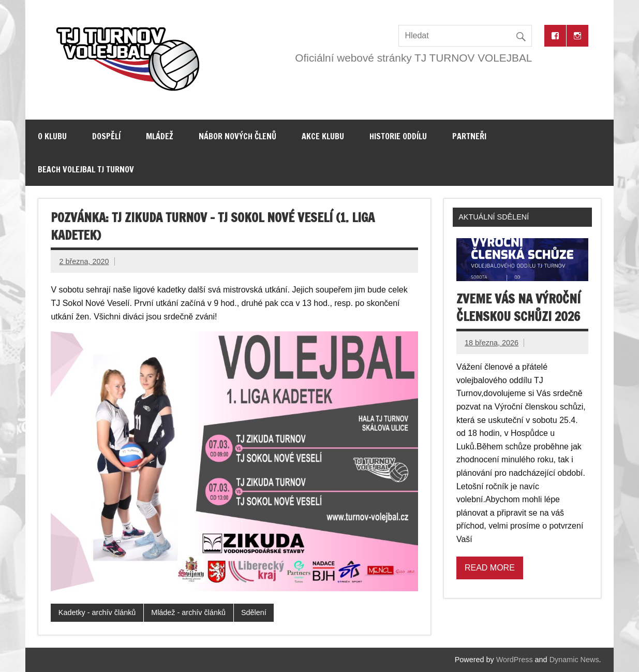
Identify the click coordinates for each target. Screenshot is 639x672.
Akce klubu (323, 136)
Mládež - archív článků (188, 612)
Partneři (469, 136)
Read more (490, 568)
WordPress (515, 660)
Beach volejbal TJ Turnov (86, 169)
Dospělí (106, 136)
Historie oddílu (398, 136)
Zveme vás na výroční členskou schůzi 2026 (518, 308)
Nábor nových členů (237, 136)
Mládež (160, 136)
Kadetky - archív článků (97, 612)
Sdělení (254, 612)
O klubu (52, 136)
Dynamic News (574, 660)
